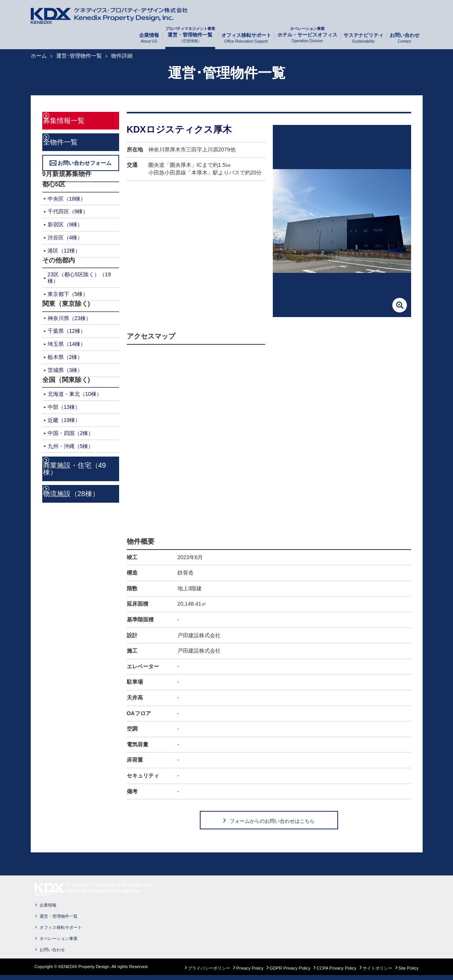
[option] (342, 221)
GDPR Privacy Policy (290, 973)
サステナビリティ (363, 38)
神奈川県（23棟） (70, 317)
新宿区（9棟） (65, 224)
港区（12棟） (64, 249)
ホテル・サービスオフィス (307, 38)
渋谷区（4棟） (65, 237)
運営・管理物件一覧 (190, 38)
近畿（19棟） (64, 419)
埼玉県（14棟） (67, 343)
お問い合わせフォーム (85, 162)
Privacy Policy (250, 973)
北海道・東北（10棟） (75, 393)
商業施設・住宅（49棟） (83, 464)
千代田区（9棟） (68, 211)
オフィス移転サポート (246, 38)
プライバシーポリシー (209, 973)
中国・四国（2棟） (71, 432)
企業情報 (149, 38)
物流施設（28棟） (75, 484)
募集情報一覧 (72, 120)
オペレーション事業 (59, 943)
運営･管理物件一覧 (79, 56)
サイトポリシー (377, 973)
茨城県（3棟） (65, 369)
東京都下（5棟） (68, 293)
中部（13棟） (64, 406)
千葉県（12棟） (67, 330)
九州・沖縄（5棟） (71, 445)
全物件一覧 (69, 141)
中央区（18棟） (67, 198)
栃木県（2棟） (65, 356)
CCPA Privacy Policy (337, 973)
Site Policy (409, 973)
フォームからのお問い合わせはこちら (272, 823)
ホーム (39, 56)
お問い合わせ (405, 38)
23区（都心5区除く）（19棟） (79, 277)
